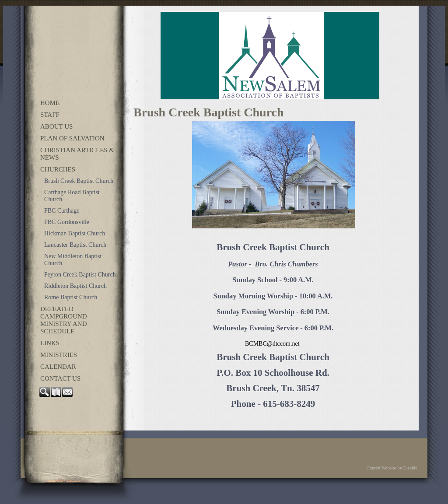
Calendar (58, 367)
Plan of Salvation (72, 138)
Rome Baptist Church (71, 297)
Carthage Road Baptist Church (72, 196)
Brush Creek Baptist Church (79, 181)
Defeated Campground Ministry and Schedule (64, 320)
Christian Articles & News (77, 154)
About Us (56, 126)
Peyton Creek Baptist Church (80, 275)
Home (50, 103)
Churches (58, 169)
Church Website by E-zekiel (393, 468)
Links (50, 343)
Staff (50, 115)
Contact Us (60, 378)
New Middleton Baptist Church (73, 260)
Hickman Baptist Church (75, 233)
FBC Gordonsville (67, 222)
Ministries (59, 355)
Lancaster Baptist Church (75, 245)
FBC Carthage (62, 211)
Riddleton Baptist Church (75, 286)
